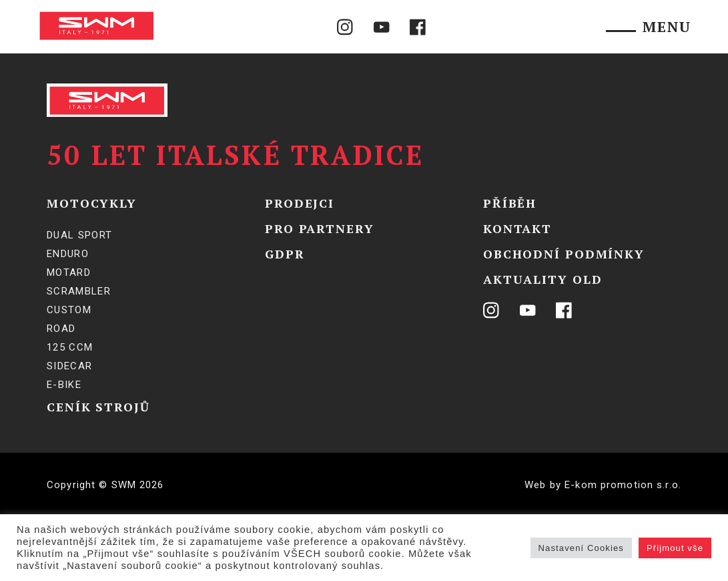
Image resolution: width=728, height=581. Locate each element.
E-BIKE (64, 385)
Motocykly (92, 203)
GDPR (285, 254)
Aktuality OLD (542, 279)
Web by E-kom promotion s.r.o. (603, 485)
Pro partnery (320, 228)
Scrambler (79, 291)
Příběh (510, 203)
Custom (69, 310)
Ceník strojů (98, 407)
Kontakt (517, 228)
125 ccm (70, 347)
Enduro (68, 254)
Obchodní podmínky (564, 254)
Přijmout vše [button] (675, 548)
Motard (69, 272)
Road (61, 329)
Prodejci (300, 203)
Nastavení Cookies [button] (581, 548)
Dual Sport (80, 235)
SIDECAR (69, 366)
